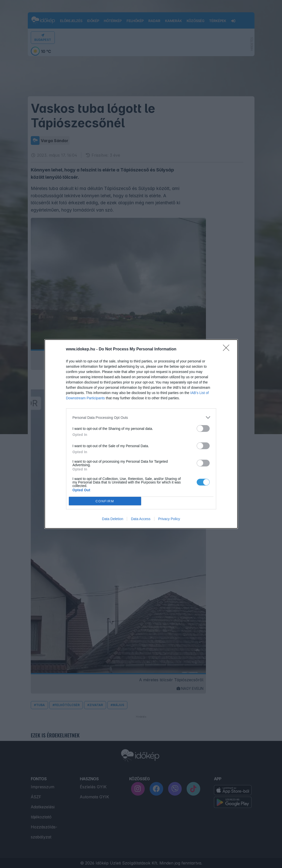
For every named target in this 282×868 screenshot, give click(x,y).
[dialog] (141, 434)
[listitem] (141, 417)
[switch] (203, 428)
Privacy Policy (169, 519)
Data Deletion (113, 519)
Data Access (141, 519)
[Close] (228, 349)
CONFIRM (105, 501)
